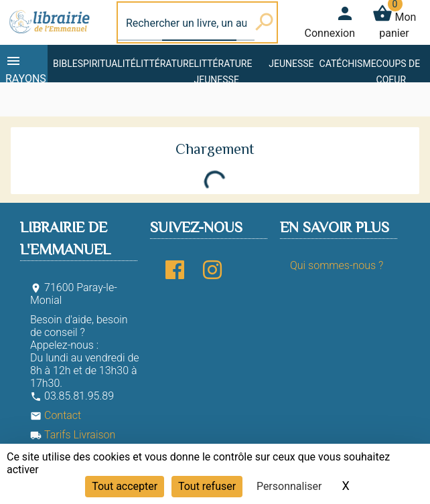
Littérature (165, 64)
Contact (56, 415)
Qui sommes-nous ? (337, 265)
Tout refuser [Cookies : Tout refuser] (207, 486)
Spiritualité (107, 64)
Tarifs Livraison (73, 435)
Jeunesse (291, 64)
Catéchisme (348, 64)
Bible (65, 64)
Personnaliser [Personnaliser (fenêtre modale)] (289, 486)
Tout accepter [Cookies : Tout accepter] (125, 486)
